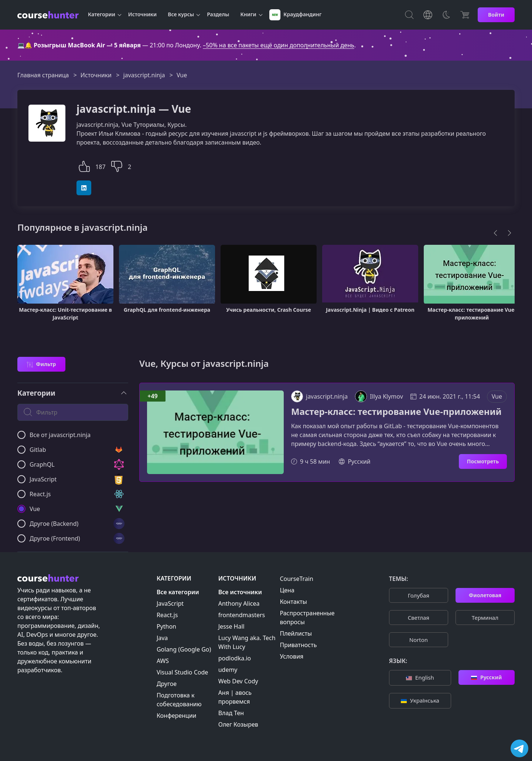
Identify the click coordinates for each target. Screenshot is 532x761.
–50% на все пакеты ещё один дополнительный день (279, 45)
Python (166, 626)
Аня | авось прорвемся (235, 697)
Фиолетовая (485, 595)
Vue (497, 396)
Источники (142, 14)
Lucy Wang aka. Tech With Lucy (247, 642)
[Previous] (495, 233)
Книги (248, 14)
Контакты (293, 602)
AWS (163, 661)
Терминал (485, 618)
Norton (419, 640)
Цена (287, 590)
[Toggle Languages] (428, 15)
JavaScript (170, 603)
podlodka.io (235, 658)
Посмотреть (483, 461)
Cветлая (419, 618)
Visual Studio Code (182, 672)
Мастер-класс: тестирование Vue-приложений (396, 412)
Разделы (218, 14)
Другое (167, 684)
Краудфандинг (296, 15)
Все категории (178, 592)
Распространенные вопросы (307, 618)
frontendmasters (242, 615)
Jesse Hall (231, 626)
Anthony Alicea (239, 603)
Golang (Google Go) (184, 649)
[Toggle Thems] (446, 15)
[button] (84, 165)
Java (162, 638)
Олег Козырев (238, 724)
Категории (102, 14)
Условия (291, 656)
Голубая (419, 595)
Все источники (240, 592)
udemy (228, 670)
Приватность (298, 645)
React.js (167, 615)
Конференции (177, 716)
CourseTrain (296, 579)
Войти (496, 15)
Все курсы (181, 14)
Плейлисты (296, 633)
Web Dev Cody (238, 681)
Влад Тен (231, 713)
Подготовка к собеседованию (179, 700)
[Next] (509, 233)
